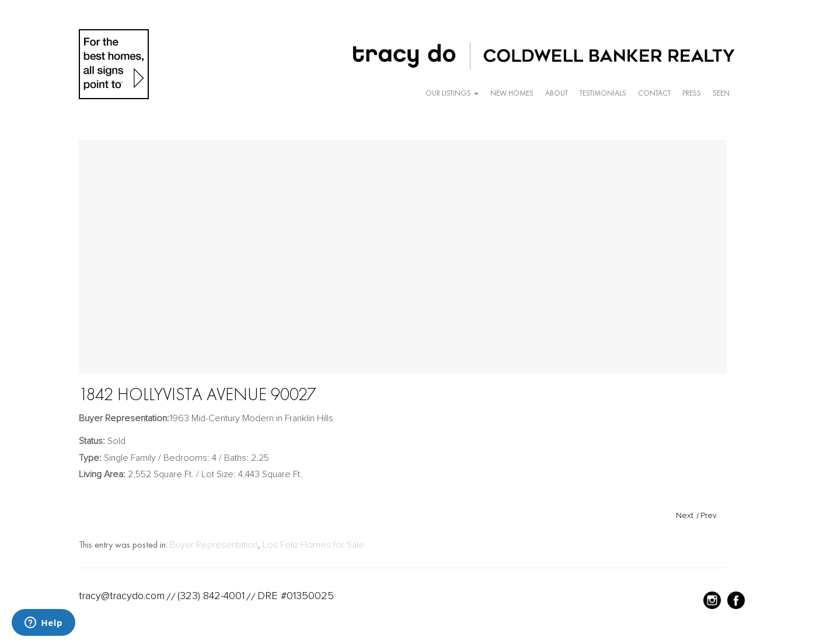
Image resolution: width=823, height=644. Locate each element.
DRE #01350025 (296, 596)
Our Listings (452, 93)
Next (685, 515)
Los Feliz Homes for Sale (313, 545)
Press (692, 93)
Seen (721, 93)
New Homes (512, 93)
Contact (654, 93)
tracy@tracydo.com (122, 596)
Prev (709, 515)
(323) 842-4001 (211, 596)
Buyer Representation (214, 545)
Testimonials (603, 93)
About (557, 93)
